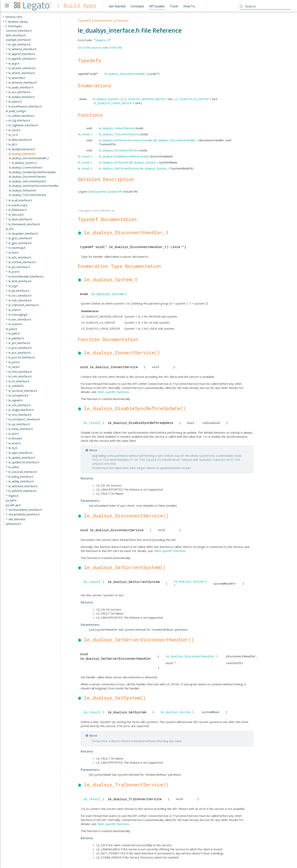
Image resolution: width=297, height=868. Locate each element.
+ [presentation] (4, 17)
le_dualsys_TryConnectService (119, 134)
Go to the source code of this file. (100, 47)
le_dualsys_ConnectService (117, 128)
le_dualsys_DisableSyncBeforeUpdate (124, 156)
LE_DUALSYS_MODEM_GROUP (144, 99)
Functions (122, 20)
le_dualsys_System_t (107, 99)
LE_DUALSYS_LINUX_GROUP (112, 103)
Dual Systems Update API (105, 191)
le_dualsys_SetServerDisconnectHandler (126, 140)
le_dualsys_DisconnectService (119, 150)
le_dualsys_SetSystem (114, 162)
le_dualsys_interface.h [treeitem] (22, 153)
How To (189, 6)
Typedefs (84, 20)
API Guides (157, 6)
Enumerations (103, 20)
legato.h (102, 40)
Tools (174, 6)
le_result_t (85, 134)
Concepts (137, 6)
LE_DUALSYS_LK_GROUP (192, 99)
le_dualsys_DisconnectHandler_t (126, 74)
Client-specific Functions (113, 392)
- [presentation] (4, 26)
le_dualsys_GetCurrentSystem (119, 168)
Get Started (117, 6)
